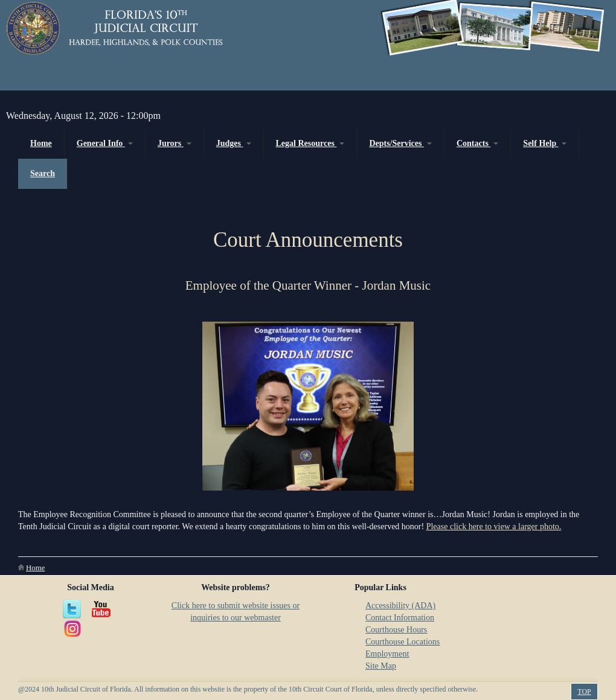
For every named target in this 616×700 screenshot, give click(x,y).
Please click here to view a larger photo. (494, 527)
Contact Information (400, 618)
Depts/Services (400, 143)
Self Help (544, 143)
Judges (234, 143)
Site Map (381, 666)
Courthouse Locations (403, 642)
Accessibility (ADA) (400, 606)
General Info (105, 143)
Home (41, 143)
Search (43, 173)
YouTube (101, 609)
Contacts (477, 143)
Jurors (175, 143)
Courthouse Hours (396, 630)
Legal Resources (310, 143)
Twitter (72, 609)
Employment (387, 654)
